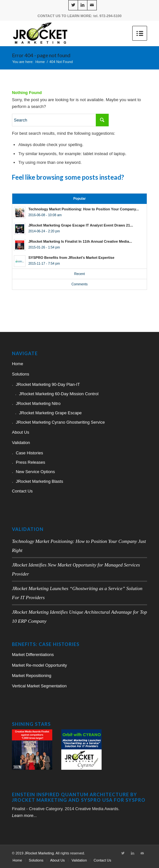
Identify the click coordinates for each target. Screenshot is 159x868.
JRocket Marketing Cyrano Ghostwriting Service (60, 422)
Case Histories (30, 453)
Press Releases (30, 462)
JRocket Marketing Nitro (38, 403)
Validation (21, 443)
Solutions (20, 374)
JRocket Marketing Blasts (40, 481)
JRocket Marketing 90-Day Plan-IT (48, 384)
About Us (20, 432)
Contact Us (22, 491)
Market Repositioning (32, 676)
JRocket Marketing (39, 853)
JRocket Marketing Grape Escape (50, 413)
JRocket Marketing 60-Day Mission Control (59, 394)
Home (40, 62)
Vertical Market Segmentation (39, 686)
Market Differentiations (33, 655)
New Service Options (35, 472)
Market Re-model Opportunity (40, 665)
